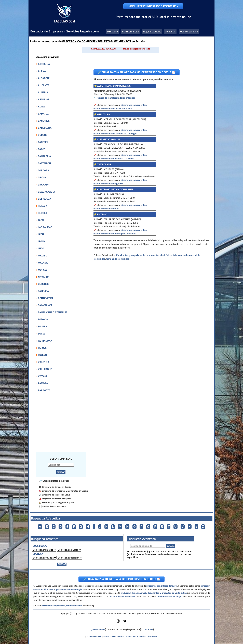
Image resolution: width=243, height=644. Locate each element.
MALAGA (43, 263)
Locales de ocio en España (54, 506)
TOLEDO (42, 355)
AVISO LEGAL (110, 637)
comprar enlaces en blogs (169, 597)
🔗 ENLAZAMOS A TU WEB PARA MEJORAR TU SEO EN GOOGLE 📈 (137, 72)
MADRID (43, 256)
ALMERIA (43, 92)
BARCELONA (45, 128)
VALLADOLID (45, 369)
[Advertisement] (63, 424)
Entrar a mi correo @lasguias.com (124, 629)
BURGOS (43, 135)
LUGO (41, 249)
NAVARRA (44, 277)
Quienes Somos (98, 629)
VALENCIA (44, 362)
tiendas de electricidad (118, 259)
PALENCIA (43, 291)
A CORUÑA (44, 64)
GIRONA (42, 178)
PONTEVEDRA (46, 298)
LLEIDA (42, 241)
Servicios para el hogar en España (58, 503)
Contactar (170, 32)
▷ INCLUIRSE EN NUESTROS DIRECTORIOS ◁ (153, 6)
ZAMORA (43, 383)
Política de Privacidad (128, 637)
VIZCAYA (43, 376)
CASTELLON (44, 163)
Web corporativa (189, 32)
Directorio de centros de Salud (56, 495)
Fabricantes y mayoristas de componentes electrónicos (144, 255)
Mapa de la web (94, 637)
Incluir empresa (130, 32)
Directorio (112, 32)
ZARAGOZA (44, 391)
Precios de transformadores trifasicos (116, 98)
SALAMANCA (45, 305)
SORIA (41, 334)
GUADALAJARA (46, 192)
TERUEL (42, 348)
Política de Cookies (149, 637)
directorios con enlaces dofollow (162, 586)
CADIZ (41, 149)
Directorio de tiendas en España (57, 487)
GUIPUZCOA (45, 199)
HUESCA (43, 213)
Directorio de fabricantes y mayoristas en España (65, 491)
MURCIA (42, 270)
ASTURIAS (44, 100)
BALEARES (44, 121)
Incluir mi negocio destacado (137, 49)
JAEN (41, 220)
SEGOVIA (43, 320)
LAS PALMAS (45, 227)
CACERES (43, 142)
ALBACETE (44, 78)
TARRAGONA (45, 341)
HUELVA (43, 206)
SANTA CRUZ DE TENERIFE (53, 312)
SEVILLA (43, 327)
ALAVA (42, 71)
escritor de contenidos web (123, 597)
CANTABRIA (44, 156)
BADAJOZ (43, 114)
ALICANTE (43, 85)
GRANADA (44, 185)
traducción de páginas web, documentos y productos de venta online (154, 593)
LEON (41, 234)
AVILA (41, 107)
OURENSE (43, 284)
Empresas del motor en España (57, 499)
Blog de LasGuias (152, 32)
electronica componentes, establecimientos (62, 606)
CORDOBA (44, 171)
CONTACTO (148, 629)
